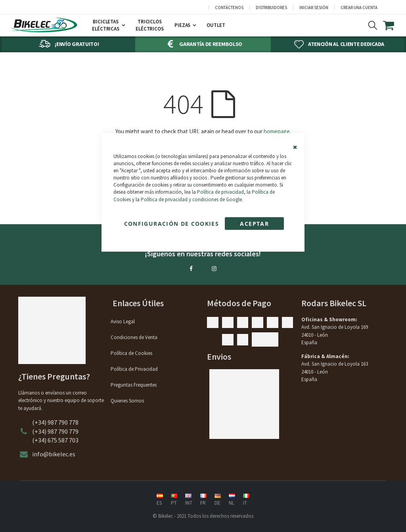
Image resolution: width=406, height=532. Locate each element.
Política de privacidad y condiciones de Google (191, 199)
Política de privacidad (220, 192)
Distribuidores (271, 8)
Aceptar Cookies (254, 225)
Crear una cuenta (359, 8)
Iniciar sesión (314, 8)
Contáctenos (229, 8)
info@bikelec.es (54, 454)
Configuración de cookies (171, 224)
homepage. (277, 131)
